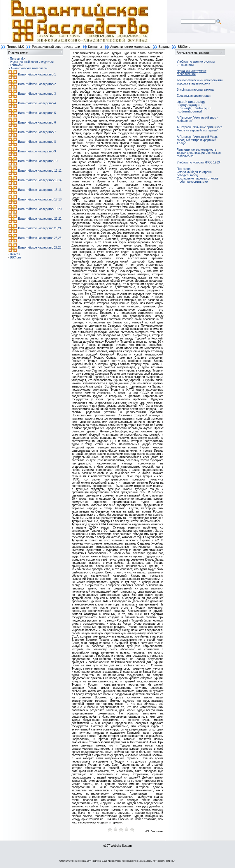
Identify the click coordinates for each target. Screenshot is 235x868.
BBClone (184, 47)
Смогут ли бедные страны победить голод (194, 174)
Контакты (95, 47)
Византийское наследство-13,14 (40, 180)
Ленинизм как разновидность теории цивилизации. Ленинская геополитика (199, 153)
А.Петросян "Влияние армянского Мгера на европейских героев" (199, 129)
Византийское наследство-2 (37, 84)
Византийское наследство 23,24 (40, 228)
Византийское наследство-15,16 (40, 190)
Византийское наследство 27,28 (40, 248)
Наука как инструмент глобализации (191, 73)
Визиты (164, 47)
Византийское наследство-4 (37, 103)
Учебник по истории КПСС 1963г (199, 162)
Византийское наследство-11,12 (40, 171)
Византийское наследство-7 (37, 132)
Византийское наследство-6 (37, 123)
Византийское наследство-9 (37, 151)
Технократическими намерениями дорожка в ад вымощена (200, 82)
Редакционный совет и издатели (56, 47)
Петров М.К (15, 47)
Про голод (184, 169)
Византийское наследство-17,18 (40, 199)
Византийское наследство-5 (37, 113)
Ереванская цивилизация (194, 96)
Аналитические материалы (130, 47)
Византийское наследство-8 (37, 142)
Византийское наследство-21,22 (40, 219)
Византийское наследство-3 (37, 94)
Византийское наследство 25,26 (40, 238)
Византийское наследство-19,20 (40, 209)
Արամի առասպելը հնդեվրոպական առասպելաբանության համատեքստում (194, 107)
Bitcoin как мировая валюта (195, 90)
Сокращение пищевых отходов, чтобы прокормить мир (198, 180)
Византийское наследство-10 (38, 161)
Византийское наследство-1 (37, 74)
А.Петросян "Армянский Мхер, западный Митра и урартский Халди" (197, 140)
